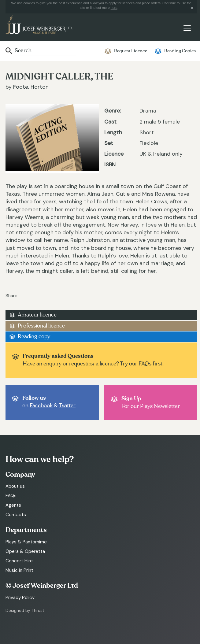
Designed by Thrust (25, 610)
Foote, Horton (31, 87)
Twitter (67, 406)
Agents (13, 505)
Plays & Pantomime (26, 542)
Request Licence (131, 51)
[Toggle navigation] (187, 28)
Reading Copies (180, 51)
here (114, 8)
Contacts (16, 515)
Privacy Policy (20, 598)
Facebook (41, 406)
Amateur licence (37, 315)
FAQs (11, 496)
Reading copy (34, 337)
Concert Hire (19, 561)
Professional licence (41, 326)
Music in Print (19, 570)
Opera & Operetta (25, 551)
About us (15, 486)
